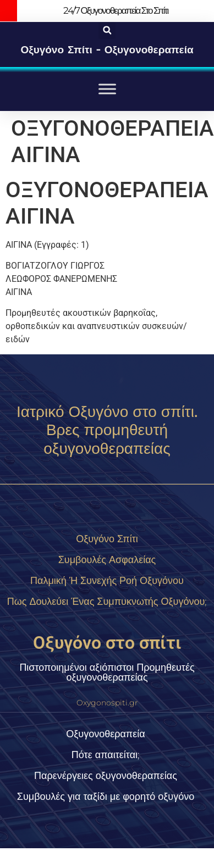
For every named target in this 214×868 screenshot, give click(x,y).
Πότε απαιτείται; (106, 755)
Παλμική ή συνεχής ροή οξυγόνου (107, 581)
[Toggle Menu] (107, 89)
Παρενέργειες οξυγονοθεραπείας (106, 776)
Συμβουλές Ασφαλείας (107, 560)
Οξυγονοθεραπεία (105, 734)
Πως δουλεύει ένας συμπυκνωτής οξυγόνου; (107, 602)
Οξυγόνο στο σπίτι (107, 643)
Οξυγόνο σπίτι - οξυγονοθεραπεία (107, 50)
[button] (107, 30)
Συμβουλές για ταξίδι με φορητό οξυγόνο (106, 797)
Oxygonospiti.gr (107, 703)
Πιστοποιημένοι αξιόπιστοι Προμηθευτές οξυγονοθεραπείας (107, 672)
